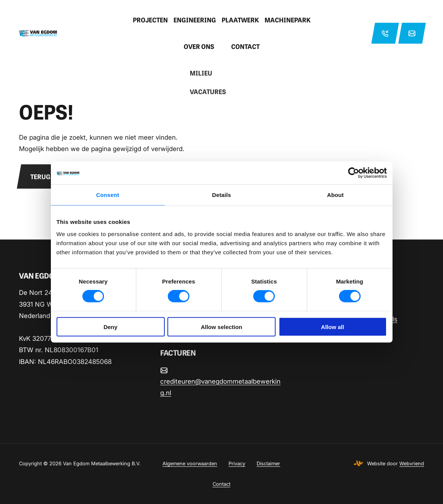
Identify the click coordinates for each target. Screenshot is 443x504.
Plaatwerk (240, 20)
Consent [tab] (108, 195)
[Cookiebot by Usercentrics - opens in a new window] (354, 173)
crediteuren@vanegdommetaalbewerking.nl (220, 387)
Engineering (195, 20)
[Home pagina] (67, 33)
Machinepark (288, 20)
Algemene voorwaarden (190, 463)
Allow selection (221, 327)
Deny (111, 327)
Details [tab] (222, 195)
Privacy (237, 463)
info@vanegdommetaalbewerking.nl (412, 33)
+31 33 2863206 (385, 33)
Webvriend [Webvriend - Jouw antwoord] (412, 463)
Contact (245, 46)
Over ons (199, 46)
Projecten (150, 20)
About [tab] (336, 195)
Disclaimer (268, 463)
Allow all (333, 327)
